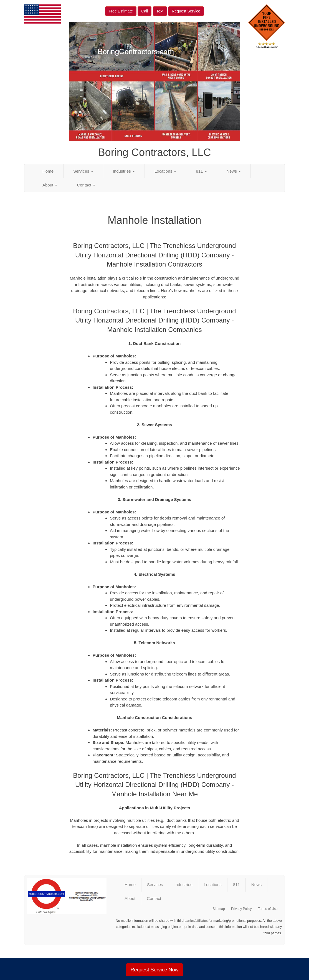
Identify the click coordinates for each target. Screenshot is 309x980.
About (50, 185)
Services (83, 171)
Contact (86, 185)
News (234, 171)
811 (201, 171)
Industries (124, 171)
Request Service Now (154, 970)
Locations (165, 171)
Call (145, 11)
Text (160, 11)
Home (48, 171)
